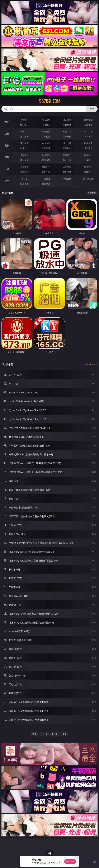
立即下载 (70, 861)
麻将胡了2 (24, 125)
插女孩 (24, 179)
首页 (34, 734)
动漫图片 (88, 155)
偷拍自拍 (46, 143)
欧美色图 (67, 155)
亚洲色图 (46, 155)
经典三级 (46, 148)
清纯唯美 (46, 160)
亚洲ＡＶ (24, 131)
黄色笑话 (67, 172)
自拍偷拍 (46, 131)
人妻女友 (67, 167)
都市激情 (24, 167)
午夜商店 (46, 179)
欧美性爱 (88, 143)
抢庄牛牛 (88, 125)
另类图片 (88, 160)
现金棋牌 (67, 125)
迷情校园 (24, 172)
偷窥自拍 (24, 155)
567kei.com (49, 101)
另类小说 (46, 172)
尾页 (65, 734)
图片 (7, 157)
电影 (7, 145)
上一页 (44, 734)
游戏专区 (88, 120)
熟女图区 (67, 160)
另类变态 (88, 148)
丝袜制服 (46, 136)
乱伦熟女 (67, 148)
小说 (7, 169)
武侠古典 (88, 167)
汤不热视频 (88, 179)
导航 (7, 181)
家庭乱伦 (46, 167)
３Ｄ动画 (88, 131)
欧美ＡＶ (67, 131)
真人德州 (46, 120)
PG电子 (25, 120)
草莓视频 (67, 179)
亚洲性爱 (24, 143)
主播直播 (67, 136)
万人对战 (67, 120)
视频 (7, 134)
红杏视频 (24, 184)
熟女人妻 (24, 136)
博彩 (7, 122)
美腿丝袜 (24, 160)
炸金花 (46, 125)
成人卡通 (67, 143)
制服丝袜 (24, 148)
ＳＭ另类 (88, 136)
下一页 (55, 734)
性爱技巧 (88, 172)
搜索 (92, 109)
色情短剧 (46, 184)
